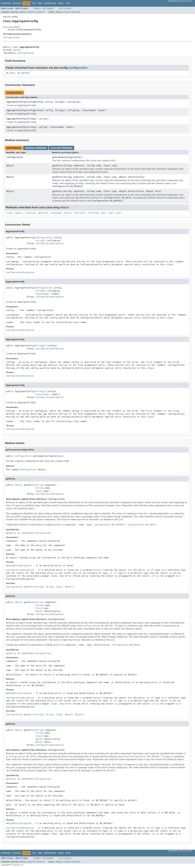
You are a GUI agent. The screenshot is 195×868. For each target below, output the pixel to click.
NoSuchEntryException (19, 566)
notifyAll (80, 213)
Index (61, 3)
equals (19, 213)
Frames (37, 9)
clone (9, 213)
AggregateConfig (16, 102)
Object (17, 50)
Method (41, 12)
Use (34, 3)
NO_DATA (10, 73)
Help (68, 3)
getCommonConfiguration (66, 157)
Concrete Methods (62, 148)
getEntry (58, 166)
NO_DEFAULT (24, 73)
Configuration (11, 37)
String (59, 102)
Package (17, 3)
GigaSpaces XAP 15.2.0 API (180, 1)
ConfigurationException (50, 243)
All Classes (65, 9)
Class (107, 166)
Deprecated (50, 3)
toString (93, 213)
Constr (31, 12)
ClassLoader (89, 110)
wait (104, 213)
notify (68, 213)
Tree (40, 3)
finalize (30, 213)
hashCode (56, 213)
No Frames (48, 9)
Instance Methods (36, 148)
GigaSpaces (18, 865)
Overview (6, 3)
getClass (43, 213)
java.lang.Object (12, 27)
